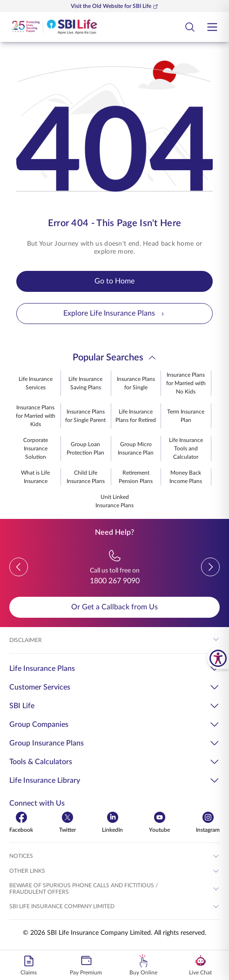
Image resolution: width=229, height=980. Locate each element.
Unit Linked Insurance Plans (114, 501)
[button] (19, 567)
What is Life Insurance (35, 477)
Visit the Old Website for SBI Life (114, 6)
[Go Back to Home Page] (54, 27)
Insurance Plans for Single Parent (85, 416)
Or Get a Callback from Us (114, 607)
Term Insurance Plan (186, 416)
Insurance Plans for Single (136, 383)
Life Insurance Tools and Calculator (186, 449)
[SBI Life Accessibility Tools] (218, 658)
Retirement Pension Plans (136, 477)
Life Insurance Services (36, 383)
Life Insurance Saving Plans (85, 383)
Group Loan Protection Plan (85, 449)
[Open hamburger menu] (212, 27)
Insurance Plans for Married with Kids (36, 416)
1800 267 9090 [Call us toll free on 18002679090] (115, 581)
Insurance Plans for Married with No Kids (186, 383)
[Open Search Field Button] (190, 27)
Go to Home (114, 281)
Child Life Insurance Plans (86, 477)
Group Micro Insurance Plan (136, 449)
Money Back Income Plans (186, 477)
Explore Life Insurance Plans (115, 314)
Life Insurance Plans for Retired (136, 416)
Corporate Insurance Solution (36, 449)
